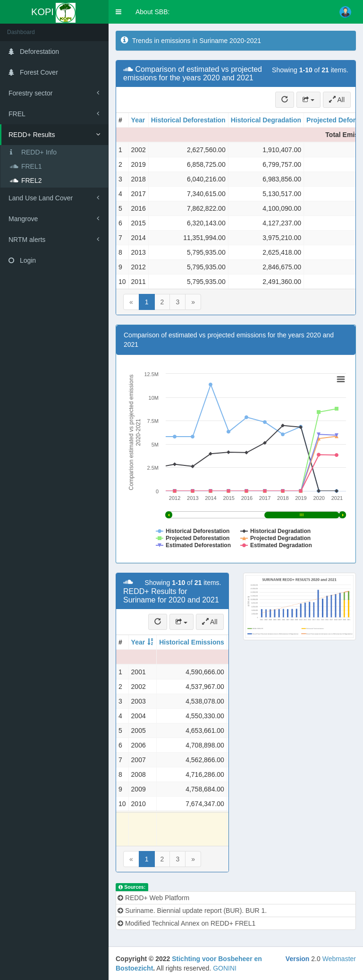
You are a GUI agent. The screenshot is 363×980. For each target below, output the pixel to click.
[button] (118, 12)
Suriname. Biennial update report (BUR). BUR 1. (192, 911)
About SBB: (152, 12)
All (337, 100)
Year (138, 120)
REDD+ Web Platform (153, 898)
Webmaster (339, 959)
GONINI (225, 968)
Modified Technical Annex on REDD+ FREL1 (186, 923)
